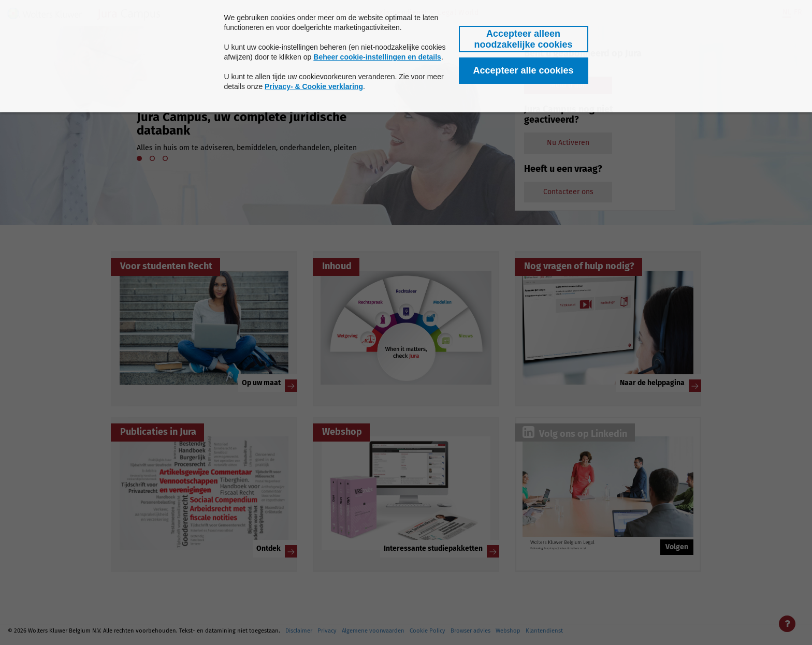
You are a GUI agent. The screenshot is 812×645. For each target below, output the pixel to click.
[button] (524, 39)
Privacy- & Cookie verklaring (314, 86)
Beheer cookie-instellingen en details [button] (377, 57)
